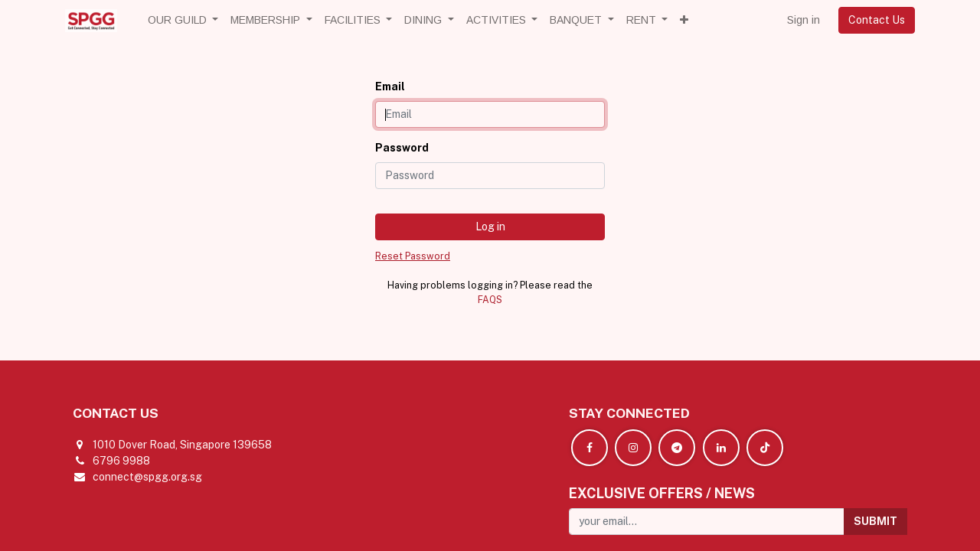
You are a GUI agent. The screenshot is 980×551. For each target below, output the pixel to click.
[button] (684, 20)
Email (390, 86)
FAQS (490, 300)
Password (402, 148)
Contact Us (877, 20)
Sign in (804, 20)
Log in (490, 227)
